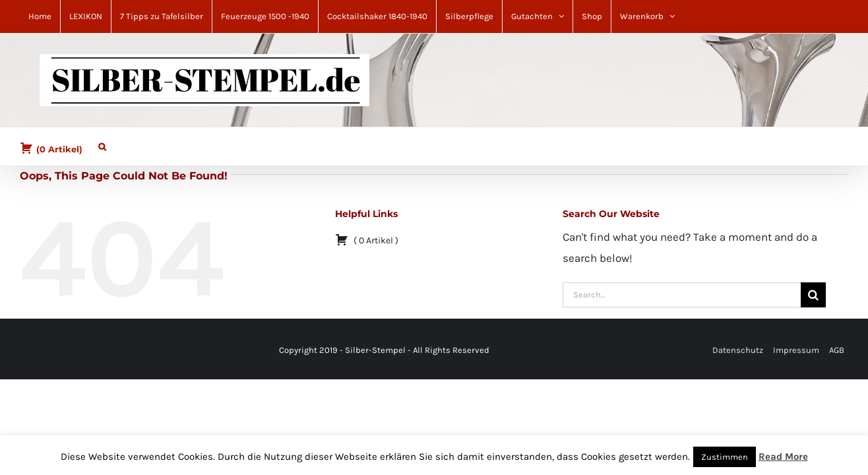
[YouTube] (55, 351)
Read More (783, 457)
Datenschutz (738, 350)
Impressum (796, 350)
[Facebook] (32, 351)
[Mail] (47, 351)
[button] (96, 143)
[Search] (813, 295)
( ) (51, 148)
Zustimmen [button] (725, 457)
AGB (837, 350)
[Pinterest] (40, 351)
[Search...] (682, 295)
